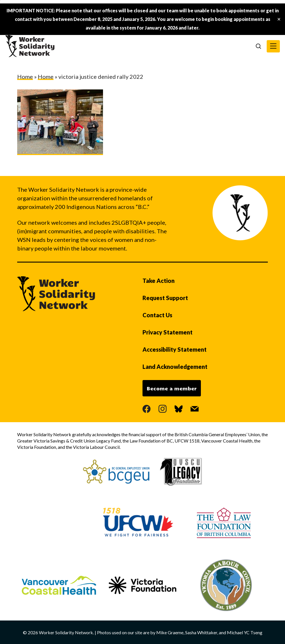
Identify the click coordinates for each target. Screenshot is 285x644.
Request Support (165, 298)
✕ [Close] (279, 19)
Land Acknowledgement (175, 367)
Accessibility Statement (175, 349)
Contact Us (157, 315)
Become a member (172, 388)
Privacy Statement (168, 332)
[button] (273, 46)
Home (25, 77)
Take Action (159, 281)
